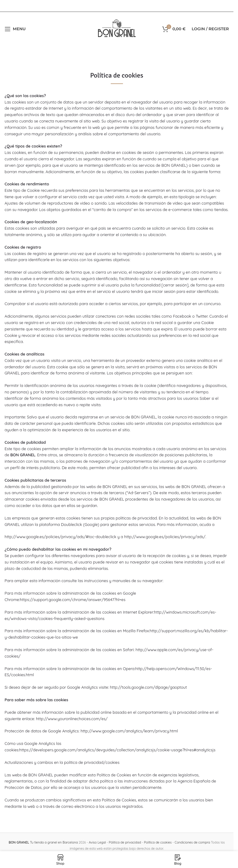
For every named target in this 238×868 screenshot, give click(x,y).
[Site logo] (117, 28)
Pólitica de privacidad (125, 842)
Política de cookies (157, 842)
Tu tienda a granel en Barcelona (45, 842)
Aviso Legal (98, 842)
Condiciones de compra (191, 842)
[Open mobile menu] (15, 29)
